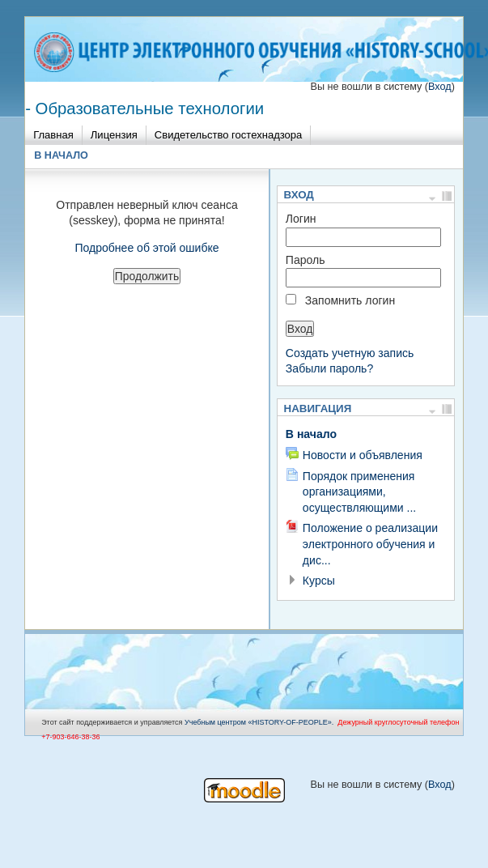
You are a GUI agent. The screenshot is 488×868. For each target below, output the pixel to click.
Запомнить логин (350, 300)
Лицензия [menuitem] (114, 135)
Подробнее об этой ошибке (146, 248)
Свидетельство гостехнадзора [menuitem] (229, 135)
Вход (440, 87)
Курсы (319, 581)
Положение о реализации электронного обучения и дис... (370, 544)
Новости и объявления (363, 455)
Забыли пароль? (329, 368)
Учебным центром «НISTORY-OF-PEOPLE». (259, 722)
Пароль (306, 260)
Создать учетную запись (350, 353)
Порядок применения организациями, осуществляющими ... (359, 492)
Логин (301, 219)
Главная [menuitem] (53, 135)
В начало (61, 155)
